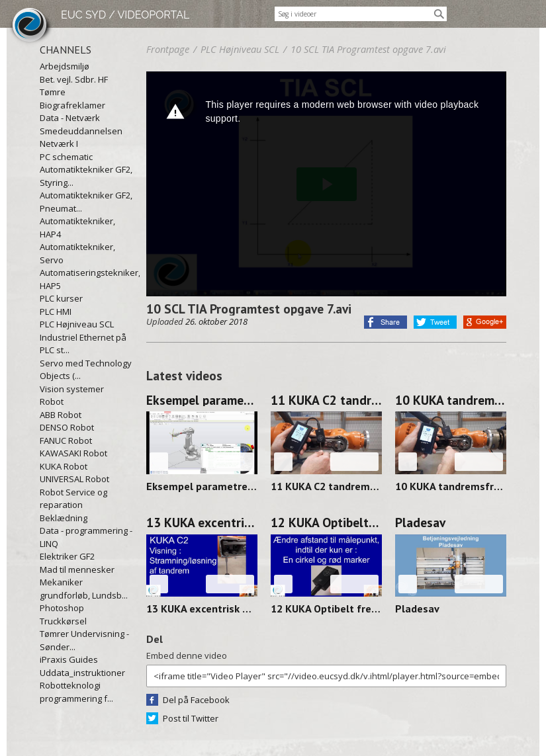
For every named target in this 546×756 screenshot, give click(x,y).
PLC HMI (56, 312)
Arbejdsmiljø (65, 66)
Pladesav (420, 523)
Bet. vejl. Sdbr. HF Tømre (74, 86)
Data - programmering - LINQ (86, 537)
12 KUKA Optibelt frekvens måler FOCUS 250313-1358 (326, 523)
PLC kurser (61, 298)
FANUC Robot (66, 441)
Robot (52, 401)
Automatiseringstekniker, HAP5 (86, 279)
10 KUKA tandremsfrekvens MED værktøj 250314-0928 (451, 400)
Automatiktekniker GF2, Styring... (86, 176)
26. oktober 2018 (216, 321)
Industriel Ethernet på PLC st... (83, 344)
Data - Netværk (70, 118)
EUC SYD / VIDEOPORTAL (125, 15)
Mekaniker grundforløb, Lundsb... (84, 589)
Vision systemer (72, 389)
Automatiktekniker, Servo (77, 253)
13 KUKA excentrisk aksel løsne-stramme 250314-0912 (202, 523)
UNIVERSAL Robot (74, 479)
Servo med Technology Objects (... (86, 370)
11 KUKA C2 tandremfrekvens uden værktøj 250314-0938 (326, 400)
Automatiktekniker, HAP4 (77, 228)
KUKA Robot (64, 466)
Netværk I (59, 144)
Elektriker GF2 (67, 556)
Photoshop (62, 608)
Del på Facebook (196, 700)
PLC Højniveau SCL (77, 324)
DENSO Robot (67, 427)
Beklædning (64, 518)
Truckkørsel (63, 621)
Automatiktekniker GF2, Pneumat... (86, 202)
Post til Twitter (191, 718)
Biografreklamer (72, 105)
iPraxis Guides (69, 659)
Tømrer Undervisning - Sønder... (84, 640)
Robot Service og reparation (73, 499)
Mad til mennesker (77, 569)
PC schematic (66, 157)
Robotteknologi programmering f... (76, 692)
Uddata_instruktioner (82, 673)
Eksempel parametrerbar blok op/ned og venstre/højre (202, 400)
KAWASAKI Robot (73, 453)
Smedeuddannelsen (81, 131)
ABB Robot (61, 415)
